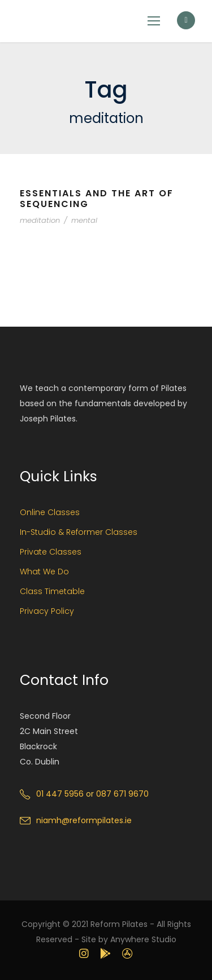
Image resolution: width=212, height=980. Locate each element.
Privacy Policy (47, 611)
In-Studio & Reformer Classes (79, 532)
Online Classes (50, 512)
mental (84, 220)
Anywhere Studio (143, 939)
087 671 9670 (122, 794)
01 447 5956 (60, 794)
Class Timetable (52, 591)
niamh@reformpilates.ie (84, 820)
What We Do (44, 572)
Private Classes (51, 552)
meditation (40, 220)
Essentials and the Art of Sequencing (97, 199)
